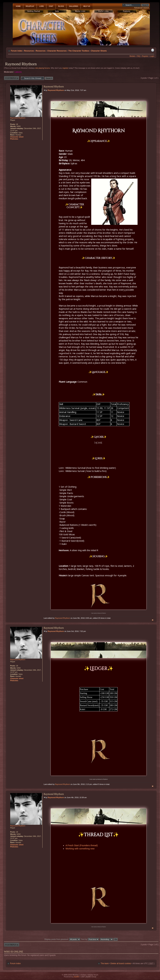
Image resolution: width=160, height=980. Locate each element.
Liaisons (18, 72)
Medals (132, 56)
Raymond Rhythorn (21, 64)
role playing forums (42, 68)
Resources (29, 51)
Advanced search (141, 8)
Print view (153, 50)
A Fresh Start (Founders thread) (82, 845)
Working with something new (80, 849)
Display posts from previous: (62, 939)
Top (153, 620)
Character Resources (57, 51)
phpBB (76, 977)
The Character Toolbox (79, 51)
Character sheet (17, 137)
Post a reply (12, 78)
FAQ (139, 56)
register (65, 68)
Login (152, 56)
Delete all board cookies (121, 963)
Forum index (17, 51)
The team (105, 963)
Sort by (90, 939)
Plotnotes (14, 139)
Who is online (14, 952)
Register (145, 56)
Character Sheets (99, 51)
